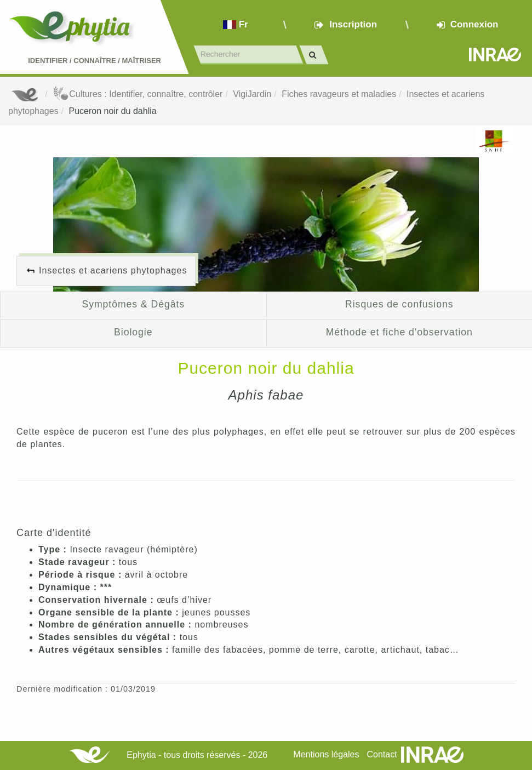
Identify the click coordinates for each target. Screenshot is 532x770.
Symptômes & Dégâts (133, 304)
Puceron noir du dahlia (113, 111)
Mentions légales (326, 754)
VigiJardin (252, 94)
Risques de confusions (399, 304)
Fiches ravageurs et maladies (339, 94)
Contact (382, 754)
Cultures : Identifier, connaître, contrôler (138, 94)
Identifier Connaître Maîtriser (95, 61)
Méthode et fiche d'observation (399, 332)
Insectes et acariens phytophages (113, 270)
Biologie (133, 332)
